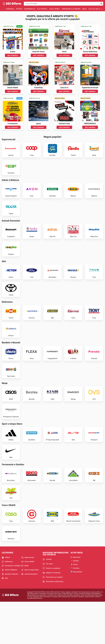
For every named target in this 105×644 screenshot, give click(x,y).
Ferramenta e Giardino (71, 9)
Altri (5, 620)
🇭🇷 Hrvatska (75, 610)
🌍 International (76, 613)
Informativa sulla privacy (53, 623)
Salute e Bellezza (96, 9)
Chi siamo (48, 606)
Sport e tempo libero (30, 612)
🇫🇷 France (74, 606)
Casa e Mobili (55, 9)
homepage (10, 9)
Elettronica (42, 9)
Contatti (47, 601)
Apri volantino (13, 55)
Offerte (19, 9)
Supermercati (30, 9)
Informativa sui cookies (53, 619)
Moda (84, 9)
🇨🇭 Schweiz (75, 602)
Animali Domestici (29, 616)
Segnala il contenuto (51, 614)
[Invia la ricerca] (101, 4)
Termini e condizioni (51, 610)
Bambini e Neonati (10, 616)
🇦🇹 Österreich (75, 599)
